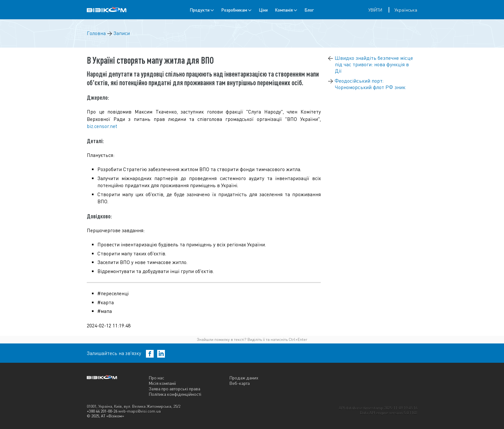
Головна (96, 33)
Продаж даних (244, 378)
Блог (309, 10)
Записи (122, 33)
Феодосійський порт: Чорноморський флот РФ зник (370, 84)
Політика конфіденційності (175, 394)
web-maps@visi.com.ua (139, 411)
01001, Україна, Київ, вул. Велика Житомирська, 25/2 (134, 406)
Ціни (263, 10)
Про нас (157, 378)
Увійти (375, 10)
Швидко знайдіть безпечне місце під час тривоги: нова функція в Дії (374, 64)
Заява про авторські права (175, 389)
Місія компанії (162, 383)
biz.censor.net (102, 126)
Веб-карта (240, 383)
